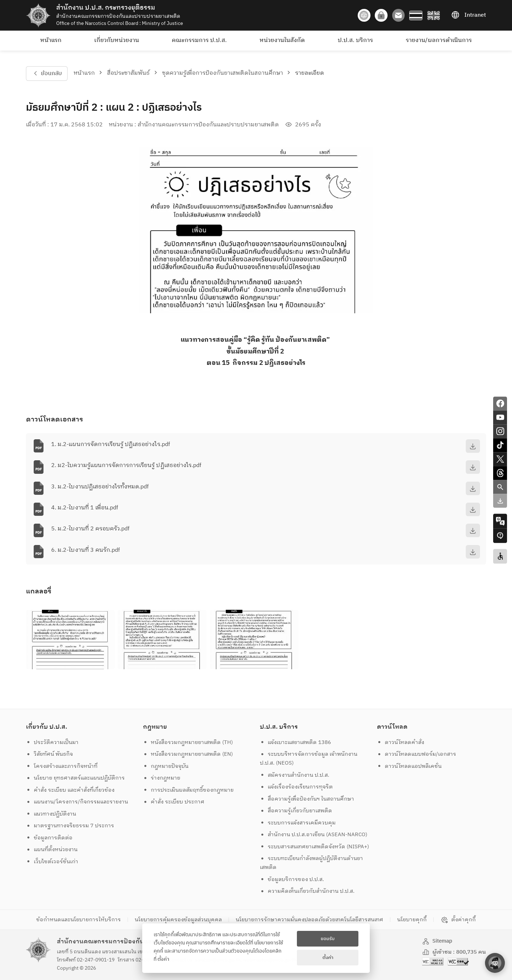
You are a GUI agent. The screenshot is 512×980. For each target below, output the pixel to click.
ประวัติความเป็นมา (52, 742)
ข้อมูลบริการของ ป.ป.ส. (292, 879)
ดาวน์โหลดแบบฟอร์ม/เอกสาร (417, 754)
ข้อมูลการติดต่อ (49, 838)
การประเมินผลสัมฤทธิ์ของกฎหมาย (188, 790)
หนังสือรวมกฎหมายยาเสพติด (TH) (188, 742)
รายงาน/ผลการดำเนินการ (439, 40)
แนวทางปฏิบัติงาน (51, 814)
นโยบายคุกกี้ (412, 920)
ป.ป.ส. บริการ (355, 40)
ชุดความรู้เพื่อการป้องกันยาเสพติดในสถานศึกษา (223, 73)
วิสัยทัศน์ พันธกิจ (50, 754)
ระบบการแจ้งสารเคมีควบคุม (298, 823)
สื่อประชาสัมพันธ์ (128, 73)
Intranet (469, 15)
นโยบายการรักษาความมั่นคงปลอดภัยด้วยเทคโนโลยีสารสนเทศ (310, 920)
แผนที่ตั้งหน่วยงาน (52, 850)
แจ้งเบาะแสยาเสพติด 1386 (296, 742)
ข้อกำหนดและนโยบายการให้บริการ (79, 920)
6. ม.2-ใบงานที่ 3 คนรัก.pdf (86, 550)
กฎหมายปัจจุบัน (166, 766)
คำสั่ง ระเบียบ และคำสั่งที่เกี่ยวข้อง (70, 790)
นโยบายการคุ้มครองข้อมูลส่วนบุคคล (178, 920)
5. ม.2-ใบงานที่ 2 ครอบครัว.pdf (90, 529)
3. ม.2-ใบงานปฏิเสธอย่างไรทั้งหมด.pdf (100, 487)
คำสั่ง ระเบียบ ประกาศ (174, 802)
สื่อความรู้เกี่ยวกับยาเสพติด (296, 811)
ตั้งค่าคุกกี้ (458, 920)
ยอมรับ (328, 939)
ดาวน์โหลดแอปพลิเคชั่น (409, 766)
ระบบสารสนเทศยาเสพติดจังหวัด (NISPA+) (315, 847)
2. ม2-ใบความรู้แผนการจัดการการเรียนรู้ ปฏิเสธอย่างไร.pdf (126, 465)
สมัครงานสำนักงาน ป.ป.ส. (295, 775)
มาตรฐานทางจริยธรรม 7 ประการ (70, 826)
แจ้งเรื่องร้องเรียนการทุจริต (297, 787)
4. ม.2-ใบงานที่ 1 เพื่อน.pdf (85, 508)
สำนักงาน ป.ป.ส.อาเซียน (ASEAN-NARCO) (314, 835)
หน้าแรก (51, 40)
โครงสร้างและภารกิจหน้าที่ (62, 766)
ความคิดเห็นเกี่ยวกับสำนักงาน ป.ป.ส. (307, 891)
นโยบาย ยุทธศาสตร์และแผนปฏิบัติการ (76, 778)
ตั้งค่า (163, 959)
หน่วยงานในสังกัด (282, 40)
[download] (473, 446)
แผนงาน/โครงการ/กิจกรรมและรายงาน (77, 802)
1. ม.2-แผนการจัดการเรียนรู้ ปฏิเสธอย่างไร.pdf (111, 444)
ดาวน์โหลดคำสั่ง (401, 742)
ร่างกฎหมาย (162, 778)
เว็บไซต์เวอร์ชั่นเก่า (52, 862)
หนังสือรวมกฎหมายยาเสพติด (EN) (188, 754)
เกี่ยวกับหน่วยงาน (117, 40)
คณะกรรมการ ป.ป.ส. (199, 40)
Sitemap (437, 941)
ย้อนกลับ (47, 74)
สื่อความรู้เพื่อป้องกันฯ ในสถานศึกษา (307, 799)
